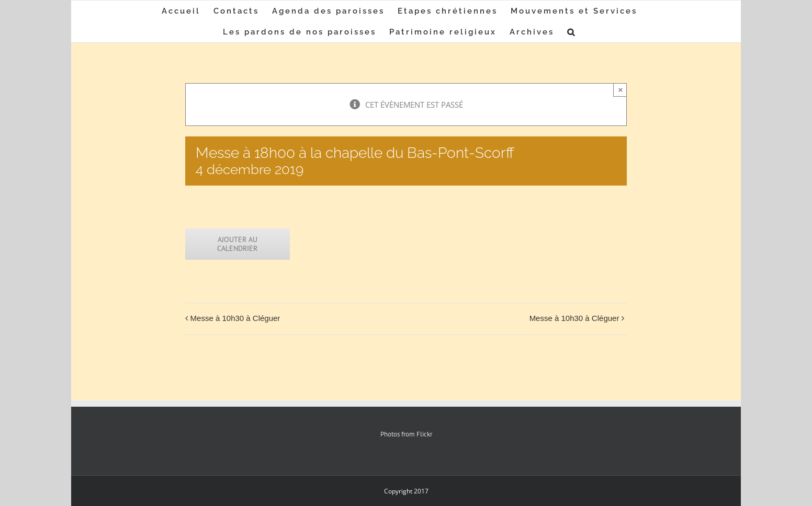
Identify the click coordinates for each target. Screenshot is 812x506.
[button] (572, 32)
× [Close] (621, 90)
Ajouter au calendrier (237, 244)
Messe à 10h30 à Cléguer (235, 318)
